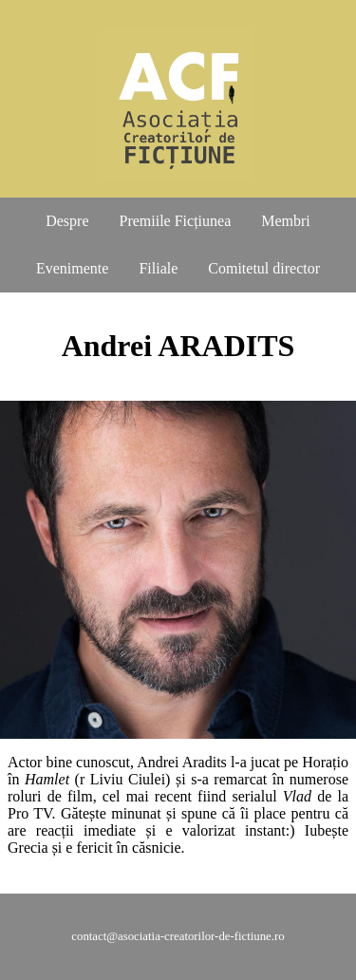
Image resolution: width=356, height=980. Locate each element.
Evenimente (72, 268)
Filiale (158, 268)
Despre (67, 221)
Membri (286, 221)
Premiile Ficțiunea (176, 221)
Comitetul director (264, 268)
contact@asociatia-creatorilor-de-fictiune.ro (178, 936)
